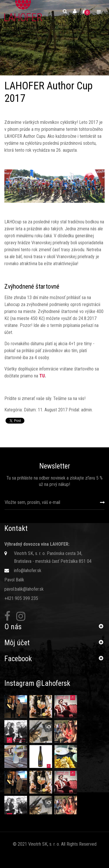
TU (42, 376)
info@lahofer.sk (28, 570)
